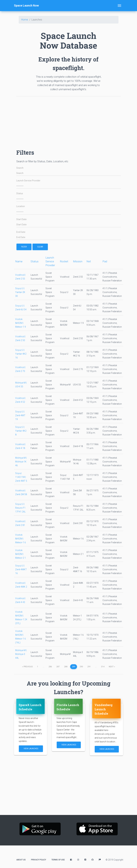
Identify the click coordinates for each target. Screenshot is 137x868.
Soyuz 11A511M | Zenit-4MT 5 (21, 477)
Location (21, 206)
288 (66, 667)
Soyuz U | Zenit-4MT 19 (20, 415)
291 (89, 667)
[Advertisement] (69, 121)
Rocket (64, 261)
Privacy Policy (39, 860)
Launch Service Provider (28, 181)
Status (20, 193)
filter (24, 247)
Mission (78, 261)
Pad (105, 261)
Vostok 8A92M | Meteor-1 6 (21, 539)
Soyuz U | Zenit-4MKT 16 (21, 569)
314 (103, 667)
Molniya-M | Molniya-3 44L (21, 654)
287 (58, 667)
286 (50, 667)
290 (81, 667)
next (112, 667)
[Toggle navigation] (119, 6)
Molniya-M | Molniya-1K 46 (21, 462)
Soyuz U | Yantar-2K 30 (20, 292)
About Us (21, 860)
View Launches (31, 749)
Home (25, 20)
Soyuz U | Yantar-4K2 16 (21, 354)
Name (19, 261)
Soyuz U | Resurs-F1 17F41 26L (20, 508)
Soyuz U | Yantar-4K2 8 (21, 431)
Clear (40, 247)
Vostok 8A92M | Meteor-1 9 (21, 323)
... (43, 667)
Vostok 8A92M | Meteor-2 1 (21, 554)
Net (89, 261)
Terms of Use (58, 860)
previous (27, 667)
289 (74, 667)
